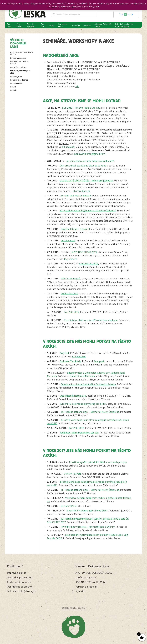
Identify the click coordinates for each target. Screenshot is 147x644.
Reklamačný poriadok (19, 582)
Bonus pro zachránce (19, 80)
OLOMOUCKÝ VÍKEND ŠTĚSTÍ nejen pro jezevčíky (86, 181)
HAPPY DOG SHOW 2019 (83, 252)
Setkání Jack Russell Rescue (76, 196)
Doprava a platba (17, 573)
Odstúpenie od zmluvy (19, 587)
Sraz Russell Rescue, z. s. (73, 396)
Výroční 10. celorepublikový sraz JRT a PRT (83, 404)
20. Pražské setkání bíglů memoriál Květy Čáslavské (88, 211)
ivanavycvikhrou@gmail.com (90, 154)
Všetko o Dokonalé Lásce (103, 25)
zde (77, 86)
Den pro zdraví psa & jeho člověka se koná (83, 166)
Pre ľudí (43, 25)
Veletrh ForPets (73, 474)
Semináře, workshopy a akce (20, 72)
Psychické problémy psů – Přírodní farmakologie (91, 320)
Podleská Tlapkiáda (70, 361)
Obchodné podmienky (19, 577)
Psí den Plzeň (68, 240)
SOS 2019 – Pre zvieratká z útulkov (81, 108)
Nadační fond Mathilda (82, 376)
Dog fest (64, 353)
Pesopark (99, 361)
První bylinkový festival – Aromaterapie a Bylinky (88, 527)
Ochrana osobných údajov (21, 591)
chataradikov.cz (82, 191)
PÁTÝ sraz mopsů (70, 279)
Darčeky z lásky (63, 25)
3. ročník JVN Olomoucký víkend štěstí (87, 511)
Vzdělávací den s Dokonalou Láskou (79, 433)
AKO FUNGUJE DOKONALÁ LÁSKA (22, 53)
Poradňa (76, 25)
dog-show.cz (70, 259)
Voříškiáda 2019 (69, 294)
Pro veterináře (16, 83)
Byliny (52, 25)
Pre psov (9, 25)
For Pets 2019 (71, 312)
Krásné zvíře (79, 357)
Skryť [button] (97, 7)
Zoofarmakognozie (18, 58)
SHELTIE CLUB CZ (89, 264)
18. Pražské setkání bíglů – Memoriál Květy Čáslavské (90, 490)
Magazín (87, 25)
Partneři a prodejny (18, 67)
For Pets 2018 (76, 428)
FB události (68, 147)
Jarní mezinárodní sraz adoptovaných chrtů (90, 161)
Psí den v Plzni (69, 506)
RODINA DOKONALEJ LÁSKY (19, 63)
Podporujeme (16, 76)
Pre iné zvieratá (31, 25)
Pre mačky (19, 25)
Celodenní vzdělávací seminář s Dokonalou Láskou (88, 384)
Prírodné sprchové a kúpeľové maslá (124, 25)
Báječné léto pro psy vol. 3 (75, 229)
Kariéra (13, 87)
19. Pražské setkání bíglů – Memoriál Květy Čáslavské (90, 412)
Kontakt (14, 90)
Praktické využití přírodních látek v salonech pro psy (98, 462)
